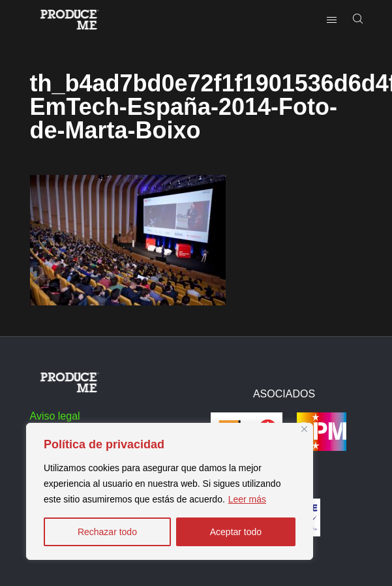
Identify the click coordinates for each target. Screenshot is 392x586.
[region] (170, 491)
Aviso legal (55, 416)
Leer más (247, 499)
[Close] (304, 429)
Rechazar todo (107, 532)
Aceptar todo (236, 532)
